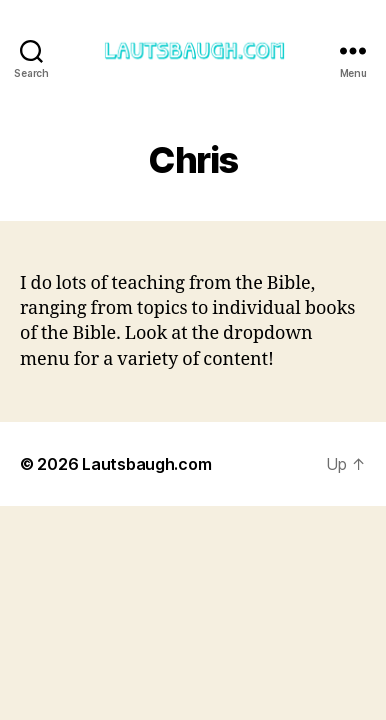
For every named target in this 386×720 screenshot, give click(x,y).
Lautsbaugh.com (146, 464)
